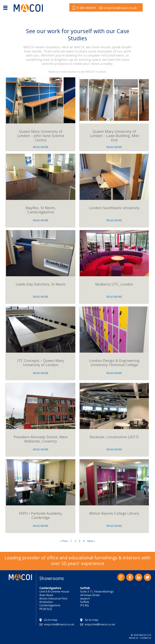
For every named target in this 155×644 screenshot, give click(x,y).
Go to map (51, 620)
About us (133, 638)
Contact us (146, 638)
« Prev (64, 541)
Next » (91, 541)
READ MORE (41, 147)
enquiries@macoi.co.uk (120, 8)
